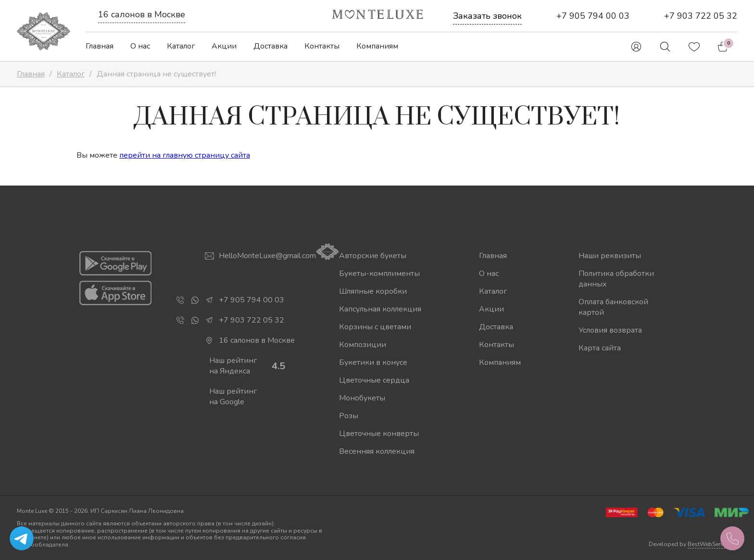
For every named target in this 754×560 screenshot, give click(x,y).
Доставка (270, 46)
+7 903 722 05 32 (701, 16)
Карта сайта (600, 348)
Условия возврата (610, 330)
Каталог (181, 46)
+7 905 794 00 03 (593, 16)
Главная (100, 46)
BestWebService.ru (712, 544)
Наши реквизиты (610, 256)
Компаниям (377, 46)
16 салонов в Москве (142, 14)
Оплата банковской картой (613, 307)
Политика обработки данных (616, 279)
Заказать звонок (487, 16)
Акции (224, 46)
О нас (140, 46)
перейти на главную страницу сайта (185, 155)
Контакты (322, 46)
